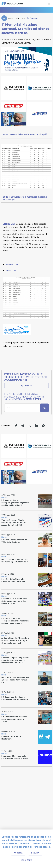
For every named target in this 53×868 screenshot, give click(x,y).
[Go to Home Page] (28, 18)
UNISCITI (26, 386)
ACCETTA (18, 853)
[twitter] (30, 426)
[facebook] (16, 426)
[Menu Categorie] (49, 3)
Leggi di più (26, 860)
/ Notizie (33, 18)
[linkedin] (36, 426)
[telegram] (43, 426)
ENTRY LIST (9, 224)
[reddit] (23, 426)
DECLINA (35, 853)
